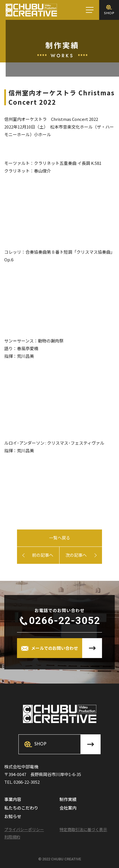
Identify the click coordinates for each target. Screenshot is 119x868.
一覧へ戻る (60, 538)
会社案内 (68, 808)
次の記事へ (76, 555)
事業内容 (13, 800)
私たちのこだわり (21, 808)
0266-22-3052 (65, 621)
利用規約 (12, 837)
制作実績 (68, 800)
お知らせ (13, 817)
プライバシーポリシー (24, 829)
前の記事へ (43, 555)
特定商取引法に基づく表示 (83, 829)
